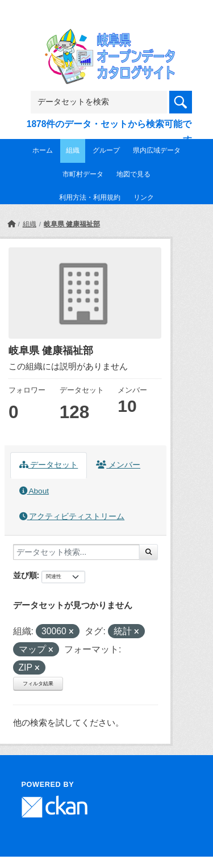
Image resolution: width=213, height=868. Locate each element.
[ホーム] (11, 224)
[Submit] (149, 552)
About (34, 491)
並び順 (25, 575)
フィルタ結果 (38, 684)
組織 (73, 150)
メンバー (118, 465)
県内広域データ (157, 150)
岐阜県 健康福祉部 (72, 224)
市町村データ (83, 174)
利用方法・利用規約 (90, 197)
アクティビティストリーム (72, 517)
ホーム (43, 150)
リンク (144, 197)
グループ (106, 150)
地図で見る (133, 174)
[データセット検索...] (76, 552)
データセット (49, 465)
